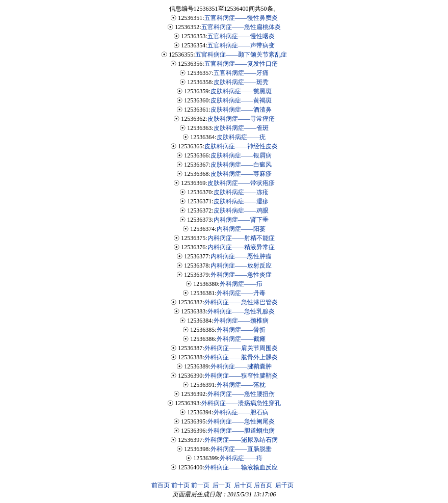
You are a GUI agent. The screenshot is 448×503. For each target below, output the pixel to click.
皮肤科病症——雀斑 (241, 128)
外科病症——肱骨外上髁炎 (241, 357)
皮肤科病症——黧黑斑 (241, 91)
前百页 (161, 485)
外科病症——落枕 (241, 385)
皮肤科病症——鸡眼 (241, 210)
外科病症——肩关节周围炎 (241, 348)
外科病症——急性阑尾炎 (241, 421)
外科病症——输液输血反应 (241, 467)
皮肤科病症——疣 (241, 137)
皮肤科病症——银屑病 (241, 155)
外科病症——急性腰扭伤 (241, 394)
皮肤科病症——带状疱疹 (241, 183)
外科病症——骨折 (241, 330)
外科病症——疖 (241, 284)
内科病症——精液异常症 (241, 247)
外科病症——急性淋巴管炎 (241, 302)
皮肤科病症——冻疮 (241, 192)
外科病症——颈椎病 (241, 321)
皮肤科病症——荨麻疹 (241, 174)
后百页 (263, 485)
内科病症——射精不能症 (241, 238)
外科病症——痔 (241, 458)
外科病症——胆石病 (241, 412)
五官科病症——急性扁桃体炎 (241, 27)
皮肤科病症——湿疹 (241, 201)
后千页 (284, 485)
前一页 (200, 485)
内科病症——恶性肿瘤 (241, 256)
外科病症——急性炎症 (241, 275)
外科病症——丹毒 (241, 293)
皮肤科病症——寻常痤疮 (241, 119)
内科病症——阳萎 (241, 229)
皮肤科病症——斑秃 (241, 82)
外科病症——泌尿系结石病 (241, 440)
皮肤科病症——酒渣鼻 (241, 110)
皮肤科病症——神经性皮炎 (241, 146)
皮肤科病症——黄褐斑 (241, 100)
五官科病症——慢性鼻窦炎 (241, 18)
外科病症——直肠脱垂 (241, 449)
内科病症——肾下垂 (241, 220)
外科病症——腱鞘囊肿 (241, 366)
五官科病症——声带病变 (241, 45)
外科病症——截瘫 (241, 339)
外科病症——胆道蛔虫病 (241, 431)
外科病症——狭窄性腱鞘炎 (241, 376)
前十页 (180, 485)
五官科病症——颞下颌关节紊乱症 (241, 55)
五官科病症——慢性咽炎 (241, 36)
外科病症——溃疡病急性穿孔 (241, 403)
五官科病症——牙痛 (241, 73)
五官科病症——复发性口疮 (241, 64)
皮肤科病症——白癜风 (241, 165)
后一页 (222, 485)
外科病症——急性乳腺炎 (241, 311)
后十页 (243, 485)
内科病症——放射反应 (241, 266)
